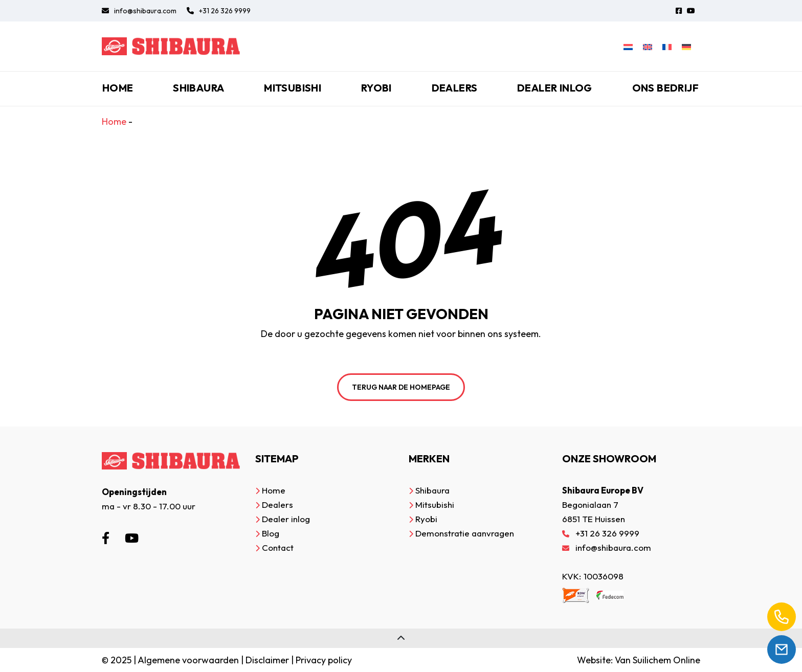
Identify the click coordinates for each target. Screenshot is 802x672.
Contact (278, 547)
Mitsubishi (293, 88)
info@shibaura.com (139, 11)
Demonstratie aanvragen (465, 533)
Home (118, 88)
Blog (271, 533)
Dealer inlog (555, 88)
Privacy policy (324, 660)
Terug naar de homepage (401, 387)
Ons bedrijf (665, 88)
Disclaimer (267, 660)
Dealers (455, 88)
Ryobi (376, 88)
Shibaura (198, 88)
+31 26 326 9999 (219, 11)
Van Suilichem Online (658, 660)
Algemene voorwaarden (188, 660)
